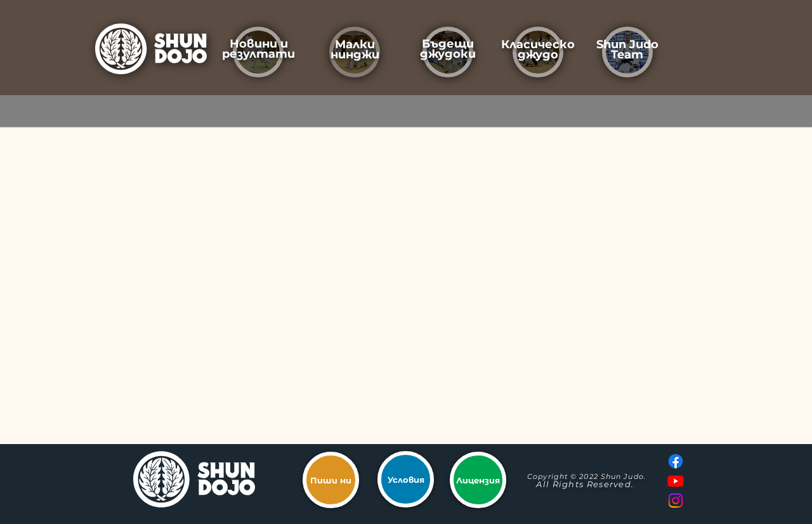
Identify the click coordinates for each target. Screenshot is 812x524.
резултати (259, 54)
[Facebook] (676, 461)
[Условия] (406, 479)
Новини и (259, 44)
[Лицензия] (478, 480)
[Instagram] (676, 501)
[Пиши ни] (331, 480)
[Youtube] (676, 481)
